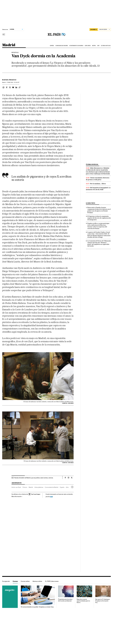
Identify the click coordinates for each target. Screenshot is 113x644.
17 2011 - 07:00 (13, 82)
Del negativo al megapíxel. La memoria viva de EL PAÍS (98, 189)
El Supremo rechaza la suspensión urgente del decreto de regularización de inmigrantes (99, 218)
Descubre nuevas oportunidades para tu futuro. (83, 601)
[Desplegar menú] (4, 34)
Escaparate (6, 581)
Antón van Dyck (16, 487)
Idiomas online (37, 581)
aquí (51, 496)
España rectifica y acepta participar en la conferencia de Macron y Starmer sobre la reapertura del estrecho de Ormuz (98, 226)
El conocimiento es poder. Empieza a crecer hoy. (37, 607)
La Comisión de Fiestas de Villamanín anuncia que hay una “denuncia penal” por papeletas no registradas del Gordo (99, 243)
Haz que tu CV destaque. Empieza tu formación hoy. (103, 601)
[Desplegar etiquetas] (72, 487)
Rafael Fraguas (9, 80)
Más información (17, 496)
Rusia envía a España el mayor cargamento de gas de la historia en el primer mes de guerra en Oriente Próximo (99, 210)
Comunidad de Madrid (62, 46)
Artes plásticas (39, 487)
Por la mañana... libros (98, 184)
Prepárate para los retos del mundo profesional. (65, 600)
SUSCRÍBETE (94, 29)
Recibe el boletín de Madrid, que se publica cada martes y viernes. (34, 478)
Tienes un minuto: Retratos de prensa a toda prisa (98, 179)
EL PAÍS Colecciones (52, 581)
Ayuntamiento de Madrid (76, 46)
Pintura (25, 487)
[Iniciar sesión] (105, 30)
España (52, 46)
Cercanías (88, 46)
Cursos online (25, 581)
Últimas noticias (106, 46)
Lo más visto (90, 203)
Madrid (9, 45)
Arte (67, 487)
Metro (94, 46)
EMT (98, 46)
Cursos (15, 581)
